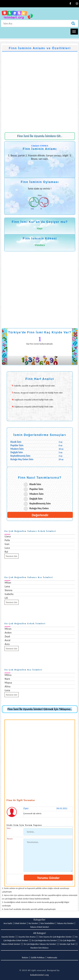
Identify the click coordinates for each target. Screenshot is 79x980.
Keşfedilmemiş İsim (40, 503)
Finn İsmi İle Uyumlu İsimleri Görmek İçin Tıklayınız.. (40, 709)
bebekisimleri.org (39, 975)
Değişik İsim (36, 499)
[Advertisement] (39, 90)
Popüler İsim (36, 489)
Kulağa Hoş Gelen (39, 508)
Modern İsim (37, 494)
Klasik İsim (35, 484)
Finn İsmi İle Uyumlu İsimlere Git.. (40, 136)
